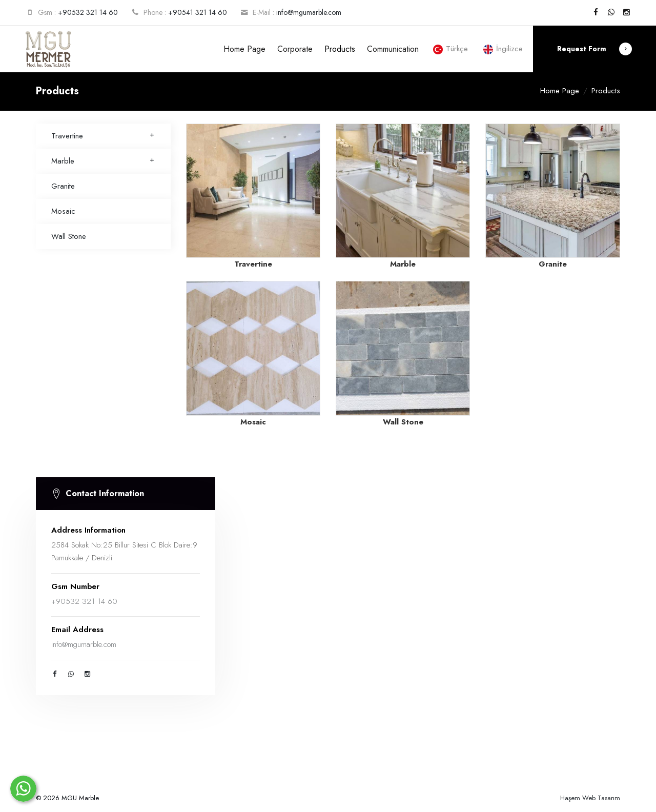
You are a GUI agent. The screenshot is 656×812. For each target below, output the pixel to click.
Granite (63, 186)
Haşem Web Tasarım (590, 798)
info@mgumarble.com (309, 12)
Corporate (295, 49)
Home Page (244, 49)
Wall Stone (69, 236)
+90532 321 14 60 (88, 12)
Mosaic (63, 211)
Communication (393, 49)
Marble (103, 161)
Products (340, 49)
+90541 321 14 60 (198, 12)
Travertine (103, 136)
